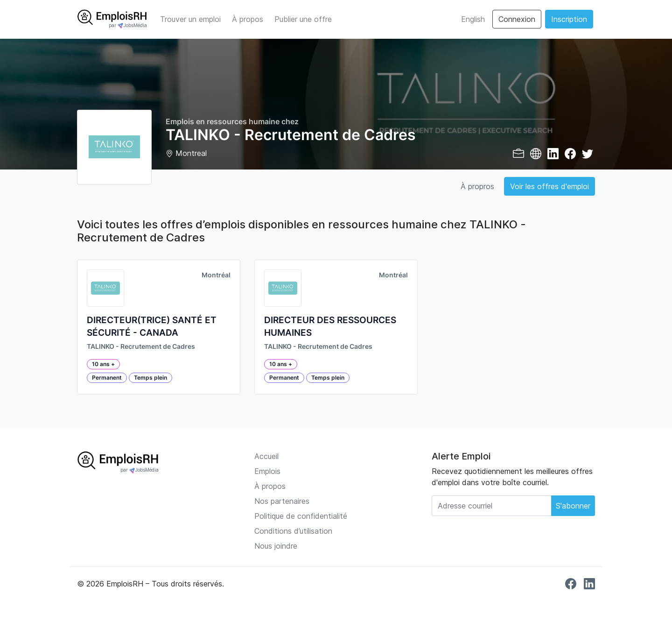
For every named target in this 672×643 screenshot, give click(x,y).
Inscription (569, 19)
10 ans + (103, 364)
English (473, 19)
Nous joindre (276, 546)
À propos (248, 19)
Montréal (216, 275)
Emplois (267, 471)
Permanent (107, 378)
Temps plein (150, 378)
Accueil (266, 456)
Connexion (517, 19)
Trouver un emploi (190, 19)
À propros (477, 186)
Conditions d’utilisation (293, 531)
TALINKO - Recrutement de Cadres (141, 346)
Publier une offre (303, 19)
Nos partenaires (282, 501)
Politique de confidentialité (301, 516)
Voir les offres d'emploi (549, 186)
